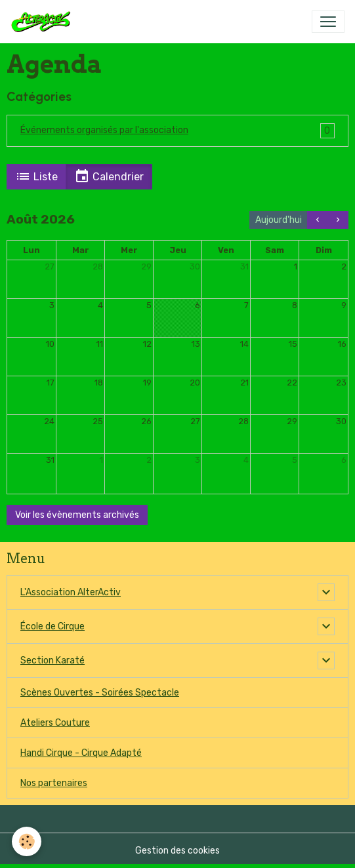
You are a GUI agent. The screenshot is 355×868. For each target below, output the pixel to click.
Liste (36, 176)
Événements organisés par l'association (104, 130)
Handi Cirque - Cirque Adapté (81, 753)
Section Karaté (52, 661)
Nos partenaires (54, 783)
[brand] (43, 22)
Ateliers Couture (55, 723)
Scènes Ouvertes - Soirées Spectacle (100, 693)
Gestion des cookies (177, 851)
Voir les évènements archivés (77, 515)
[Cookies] (27, 841)
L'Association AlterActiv (71, 592)
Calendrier (109, 176)
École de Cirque (52, 626)
